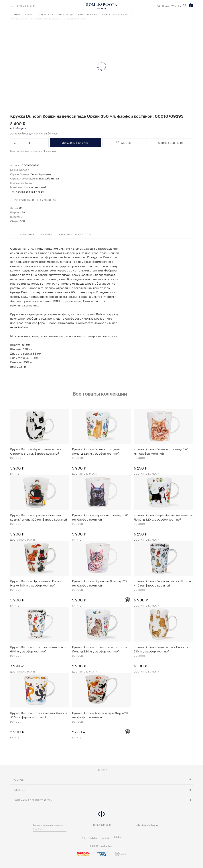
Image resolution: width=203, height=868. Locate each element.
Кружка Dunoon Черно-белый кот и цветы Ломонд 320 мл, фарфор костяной (163, 517)
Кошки (28, 183)
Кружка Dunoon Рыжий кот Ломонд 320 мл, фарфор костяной (161, 451)
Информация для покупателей (32, 800)
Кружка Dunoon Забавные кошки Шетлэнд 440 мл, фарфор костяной (163, 583)
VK (84, 837)
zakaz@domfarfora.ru (147, 825)
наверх (101, 770)
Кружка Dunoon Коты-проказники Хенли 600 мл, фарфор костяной (38, 649)
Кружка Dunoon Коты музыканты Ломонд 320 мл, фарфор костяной (39, 715)
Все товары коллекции (100, 394)
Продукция (19, 779)
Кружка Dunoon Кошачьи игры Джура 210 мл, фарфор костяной (101, 715)
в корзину (75, 143)
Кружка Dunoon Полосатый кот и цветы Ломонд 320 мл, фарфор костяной (100, 649)
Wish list (179, 6)
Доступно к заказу (85, 473)
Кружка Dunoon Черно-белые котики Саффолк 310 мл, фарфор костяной (36, 451)
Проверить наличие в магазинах (34, 200)
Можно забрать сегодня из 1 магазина (34, 151)
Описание (27, 234)
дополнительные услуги (74, 234)
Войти (166, 6)
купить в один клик (171, 143)
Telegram (105, 837)
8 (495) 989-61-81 (26, 6)
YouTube (93, 837)
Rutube (117, 837)
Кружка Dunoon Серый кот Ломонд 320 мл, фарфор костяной (99, 583)
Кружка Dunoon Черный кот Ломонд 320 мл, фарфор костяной (100, 517)
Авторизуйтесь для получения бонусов (34, 133)
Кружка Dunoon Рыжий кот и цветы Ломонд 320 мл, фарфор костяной (96, 451)
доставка (46, 234)
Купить (15, 473)
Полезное (18, 790)
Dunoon (24, 169)
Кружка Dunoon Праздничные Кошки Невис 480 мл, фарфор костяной (36, 583)
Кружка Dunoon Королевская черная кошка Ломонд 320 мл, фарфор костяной (39, 517)
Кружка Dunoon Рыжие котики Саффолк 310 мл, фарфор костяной (161, 649)
